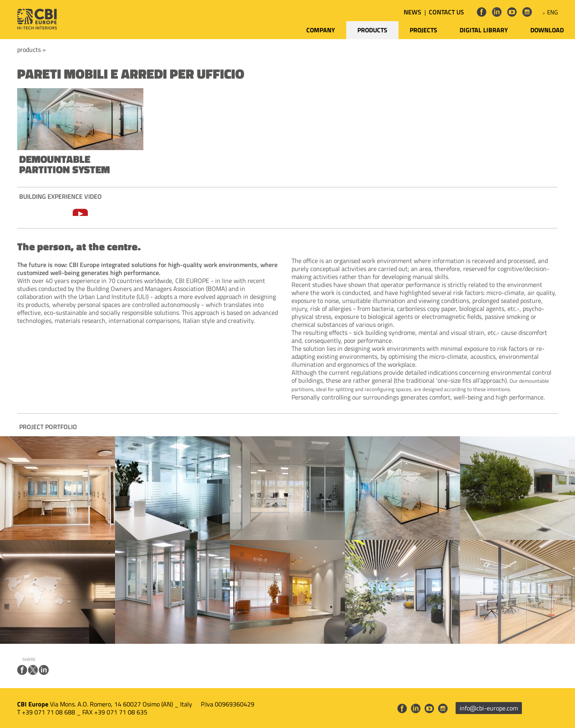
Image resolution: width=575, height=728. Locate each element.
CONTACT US (446, 12)
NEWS (412, 12)
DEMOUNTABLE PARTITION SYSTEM (64, 164)
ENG (552, 12)
